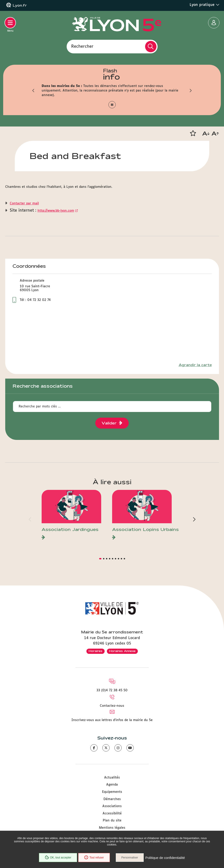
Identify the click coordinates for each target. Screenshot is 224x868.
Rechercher (82, 46)
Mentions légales (112, 828)
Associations (112, 806)
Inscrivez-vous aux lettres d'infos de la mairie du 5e (112, 720)
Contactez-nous (112, 706)
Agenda (112, 785)
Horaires (96, 651)
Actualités (112, 778)
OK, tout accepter (58, 858)
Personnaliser (130, 858)
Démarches (112, 799)
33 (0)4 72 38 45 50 (112, 690)
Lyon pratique (205, 5)
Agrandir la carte (195, 365)
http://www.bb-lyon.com (56, 211)
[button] (34, 91)
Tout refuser (94, 858)
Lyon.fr (20, 5)
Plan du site (112, 821)
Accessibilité (112, 813)
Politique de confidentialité (165, 858)
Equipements (112, 792)
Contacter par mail (24, 203)
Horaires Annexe (122, 651)
